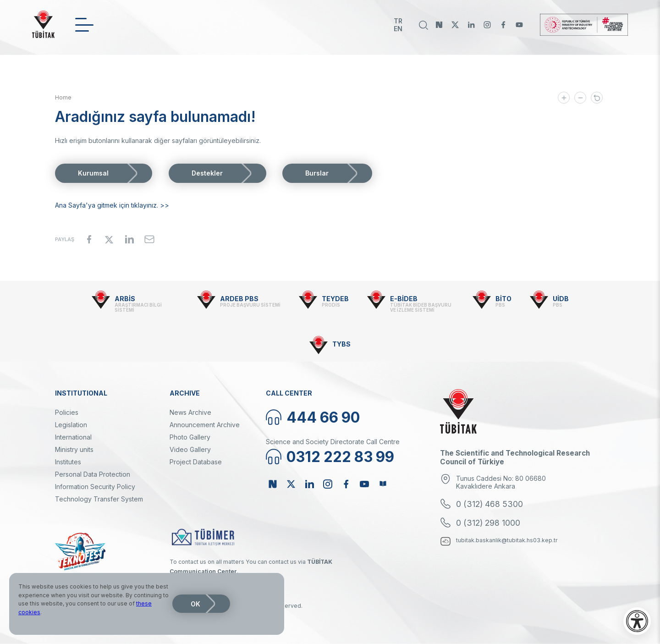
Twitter (455, 25)
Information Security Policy (95, 487)
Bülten (383, 484)
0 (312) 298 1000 (488, 523)
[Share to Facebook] (89, 239)
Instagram (487, 25)
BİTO (503, 299)
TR (398, 21)
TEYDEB (335, 299)
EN (398, 29)
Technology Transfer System (99, 499)
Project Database (196, 462)
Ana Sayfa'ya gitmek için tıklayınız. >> (112, 205)
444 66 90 (323, 417)
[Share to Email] (149, 239)
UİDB (561, 299)
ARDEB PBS (239, 299)
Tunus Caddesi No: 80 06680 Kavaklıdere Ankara (501, 482)
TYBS (341, 344)
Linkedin (471, 25)
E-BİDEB (404, 299)
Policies (67, 412)
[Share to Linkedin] (129, 239)
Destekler (207, 173)
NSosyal (439, 25)
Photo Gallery (190, 437)
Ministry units (74, 449)
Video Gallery (190, 449)
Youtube (519, 25)
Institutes (68, 462)
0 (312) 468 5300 (489, 504)
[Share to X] (109, 239)
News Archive (190, 412)
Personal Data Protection (93, 474)
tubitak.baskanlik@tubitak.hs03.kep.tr (507, 540)
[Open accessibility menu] (637, 621)
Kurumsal (93, 173)
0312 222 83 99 (340, 457)
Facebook (503, 25)
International (73, 437)
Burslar (317, 173)
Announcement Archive (205, 425)
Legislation (71, 425)
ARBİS (125, 299)
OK (195, 604)
